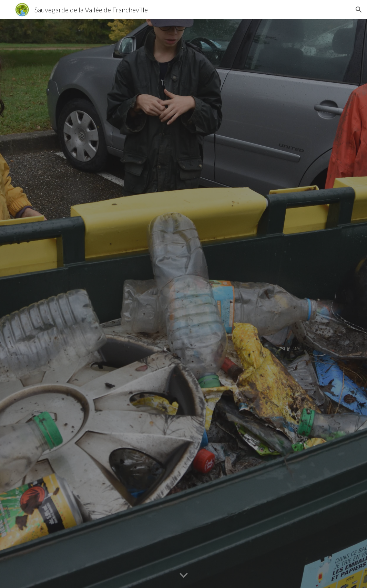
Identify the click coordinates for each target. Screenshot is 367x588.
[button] (359, 10)
